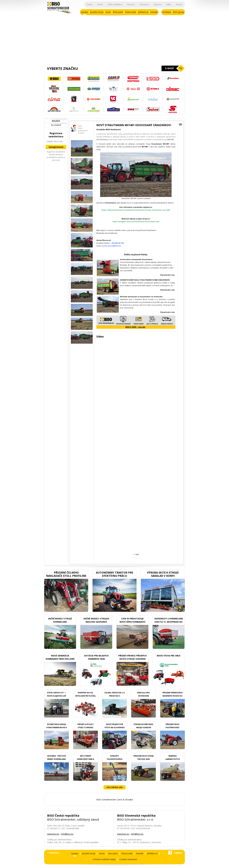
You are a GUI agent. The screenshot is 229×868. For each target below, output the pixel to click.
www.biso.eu (53, 834)
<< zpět (136, 554)
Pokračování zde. (168, 290)
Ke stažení (56, 125)
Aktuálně (56, 121)
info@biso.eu (67, 834)
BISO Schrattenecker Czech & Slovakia (115, 800)
